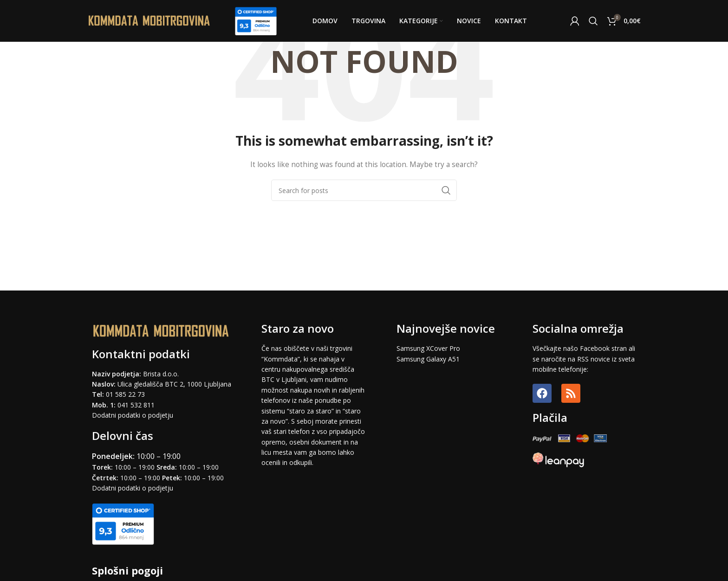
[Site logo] (149, 20)
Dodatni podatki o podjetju (133, 415)
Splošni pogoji (127, 570)
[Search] (593, 21)
